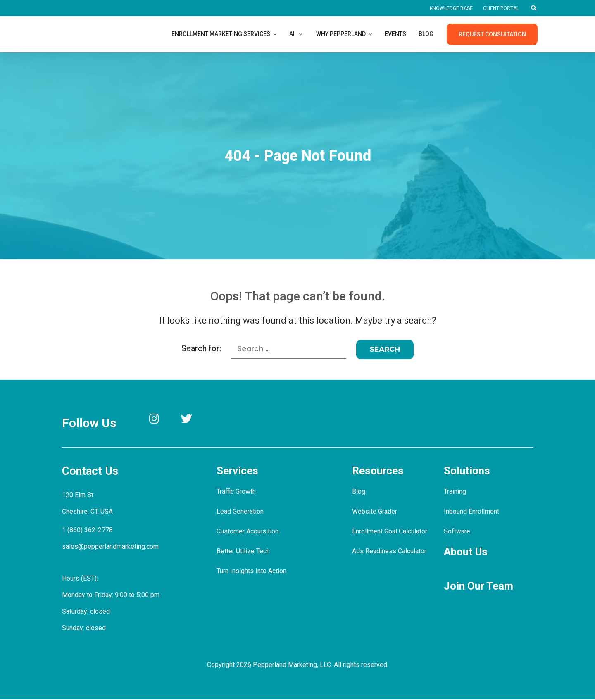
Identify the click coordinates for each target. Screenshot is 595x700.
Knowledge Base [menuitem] (447, 8)
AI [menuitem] (299, 34)
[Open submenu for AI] (308, 34)
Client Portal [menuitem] (500, 8)
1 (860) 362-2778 (87, 530)
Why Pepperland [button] (350, 34)
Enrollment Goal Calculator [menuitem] (392, 532)
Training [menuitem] (456, 492)
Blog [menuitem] (440, 34)
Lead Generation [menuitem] (241, 512)
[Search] (386, 349)
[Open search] (533, 8)
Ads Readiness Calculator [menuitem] (390, 552)
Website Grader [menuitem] (375, 512)
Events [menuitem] (408, 34)
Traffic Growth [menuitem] (237, 492)
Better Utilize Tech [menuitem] (243, 552)
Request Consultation (492, 34)
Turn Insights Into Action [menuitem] (252, 572)
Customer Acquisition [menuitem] (248, 532)
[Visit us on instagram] (159, 420)
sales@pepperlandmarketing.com (111, 546)
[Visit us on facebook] (234, 420)
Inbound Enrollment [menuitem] (472, 512)
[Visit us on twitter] (196, 420)
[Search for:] (289, 349)
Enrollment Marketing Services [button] (225, 34)
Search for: (201, 348)
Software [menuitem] (457, 532)
